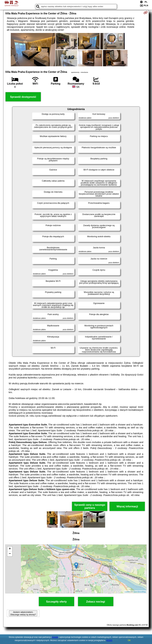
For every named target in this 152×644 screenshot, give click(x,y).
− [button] (10, 554)
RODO (109, 640)
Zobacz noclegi (96, 602)
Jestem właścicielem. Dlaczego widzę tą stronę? (23, 613)
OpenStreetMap (140, 592)
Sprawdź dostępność (23, 97)
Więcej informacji (127, 506)
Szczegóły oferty (56, 602)
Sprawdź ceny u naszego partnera (90, 506)
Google (55, 637)
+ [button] (10, 549)
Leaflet (127, 592)
